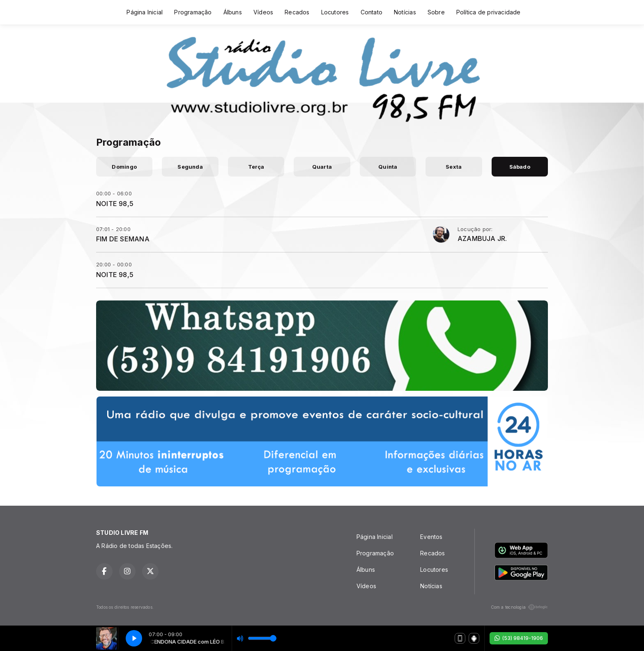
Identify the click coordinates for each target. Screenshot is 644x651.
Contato (371, 12)
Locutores (335, 12)
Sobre (436, 12)
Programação (193, 12)
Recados (297, 12)
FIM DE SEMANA (123, 239)
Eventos (431, 537)
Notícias (405, 12)
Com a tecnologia (519, 607)
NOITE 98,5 (115, 204)
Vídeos (263, 12)
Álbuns (233, 12)
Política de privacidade (489, 12)
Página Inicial (145, 12)
